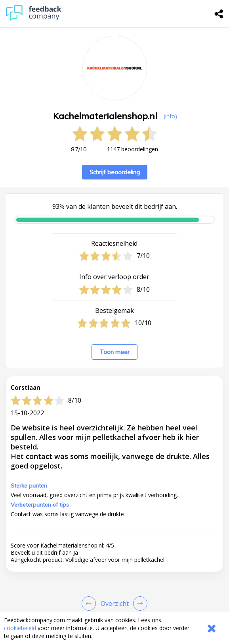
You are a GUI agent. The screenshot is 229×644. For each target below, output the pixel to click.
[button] (114, 576)
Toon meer (114, 352)
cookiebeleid (20, 628)
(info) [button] (170, 116)
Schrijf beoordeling (115, 172)
